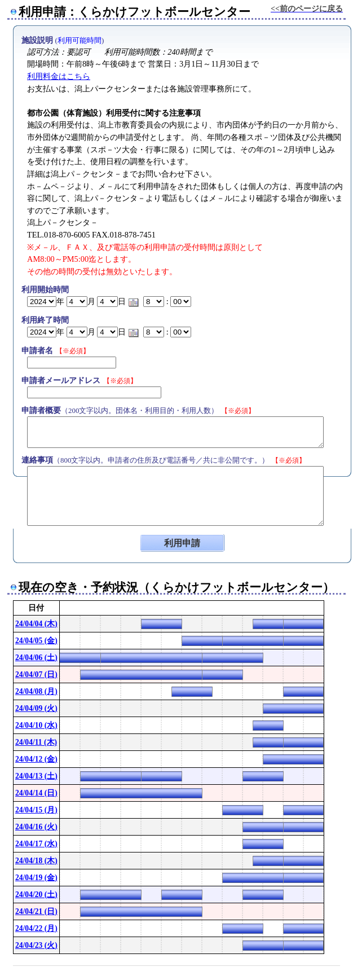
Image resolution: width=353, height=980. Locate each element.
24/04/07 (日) (36, 674)
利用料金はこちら (59, 76)
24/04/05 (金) (36, 641)
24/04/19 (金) (36, 878)
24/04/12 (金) (36, 759)
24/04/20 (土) (36, 895)
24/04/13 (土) (36, 776)
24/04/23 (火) (36, 945)
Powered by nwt (325, 970)
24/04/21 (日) (36, 911)
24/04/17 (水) (36, 844)
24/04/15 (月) (36, 810)
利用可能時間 (80, 40)
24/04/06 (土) (36, 658)
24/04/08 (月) (36, 691)
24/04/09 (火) (36, 708)
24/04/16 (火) (36, 827)
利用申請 (182, 543)
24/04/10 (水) (36, 725)
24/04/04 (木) (36, 624)
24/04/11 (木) (36, 742)
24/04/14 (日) (36, 793)
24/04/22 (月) (36, 928)
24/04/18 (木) (36, 861)
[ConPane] (331, 970)
